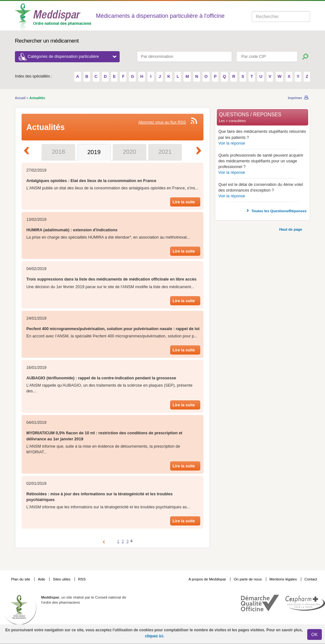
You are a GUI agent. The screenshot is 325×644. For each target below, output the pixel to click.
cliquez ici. (155, 636)
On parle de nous (248, 579)
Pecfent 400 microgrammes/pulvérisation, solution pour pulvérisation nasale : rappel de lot (113, 329)
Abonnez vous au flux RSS (162, 122)
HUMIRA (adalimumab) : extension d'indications (72, 230)
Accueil (21, 98)
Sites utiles (62, 579)
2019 (94, 152)
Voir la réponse (232, 143)
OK (315, 634)
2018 (58, 152)
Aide (42, 579)
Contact (311, 579)
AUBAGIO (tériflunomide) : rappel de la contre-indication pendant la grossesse (101, 378)
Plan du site (21, 579)
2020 (129, 152)
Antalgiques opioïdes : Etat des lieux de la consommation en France (91, 181)
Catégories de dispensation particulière (72, 56)
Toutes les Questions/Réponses (279, 211)
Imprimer (295, 98)
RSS (82, 579)
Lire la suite (184, 202)
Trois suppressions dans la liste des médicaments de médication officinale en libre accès (111, 279)
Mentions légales (284, 579)
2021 (165, 152)
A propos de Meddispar (207, 579)
